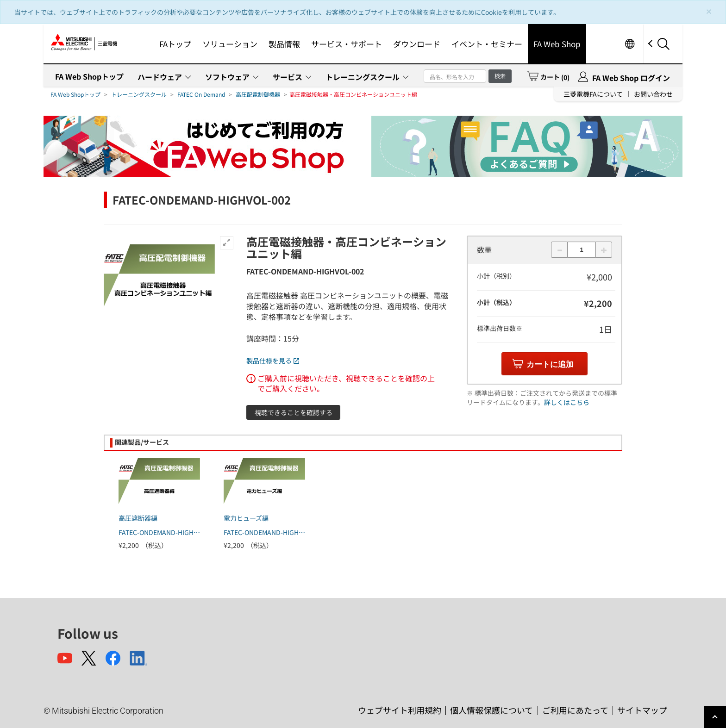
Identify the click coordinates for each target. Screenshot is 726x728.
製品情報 (284, 44)
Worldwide (629, 44)
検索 (500, 76)
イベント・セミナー (487, 44)
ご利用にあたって (575, 710)
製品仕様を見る (273, 361)
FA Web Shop (557, 44)
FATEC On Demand (201, 94)
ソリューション (230, 44)
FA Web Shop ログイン (631, 78)
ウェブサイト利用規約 (400, 710)
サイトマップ (642, 710)
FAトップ (175, 44)
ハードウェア (160, 77)
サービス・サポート (347, 44)
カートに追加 (550, 364)
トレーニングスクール (363, 77)
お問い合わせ (653, 94)
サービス (288, 77)
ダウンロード (417, 44)
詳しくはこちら (567, 402)
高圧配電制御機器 (258, 94)
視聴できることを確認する (294, 412)
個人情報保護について (491, 710)
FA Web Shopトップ (89, 76)
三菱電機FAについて (593, 94)
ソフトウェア (227, 77)
